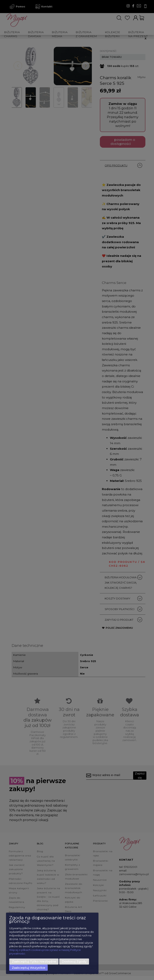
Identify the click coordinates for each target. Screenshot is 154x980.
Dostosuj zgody (74, 962)
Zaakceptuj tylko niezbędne (34, 962)
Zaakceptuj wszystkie (29, 968)
